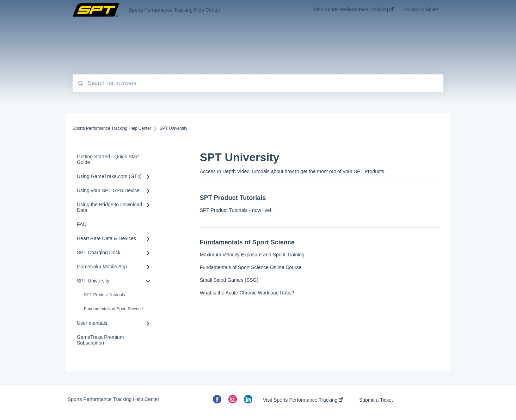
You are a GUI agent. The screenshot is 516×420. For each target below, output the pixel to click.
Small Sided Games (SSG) (229, 280)
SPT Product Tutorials (105, 295)
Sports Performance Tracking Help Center (174, 10)
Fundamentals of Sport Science (113, 309)
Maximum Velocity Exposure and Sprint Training (252, 255)
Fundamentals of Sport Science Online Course (251, 267)
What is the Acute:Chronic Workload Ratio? (247, 293)
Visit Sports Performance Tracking (303, 400)
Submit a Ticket (376, 400)
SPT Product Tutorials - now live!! (236, 210)
